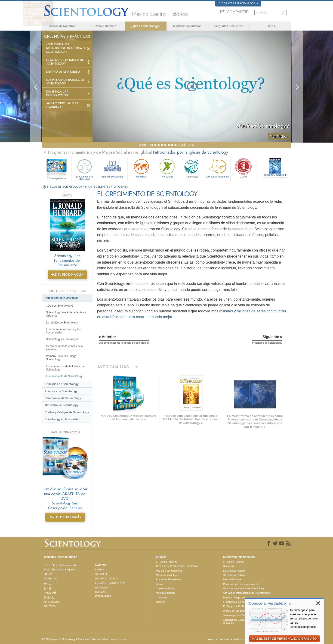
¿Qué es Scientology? (146, 26)
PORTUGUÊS (103, 596)
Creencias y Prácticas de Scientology (177, 566)
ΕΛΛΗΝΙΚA (102, 588)
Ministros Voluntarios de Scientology (243, 588)
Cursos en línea (165, 588)
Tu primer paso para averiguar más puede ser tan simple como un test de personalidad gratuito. (304, 619)
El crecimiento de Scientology (64, 376)
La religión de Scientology (62, 323)
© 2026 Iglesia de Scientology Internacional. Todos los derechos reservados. (85, 639)
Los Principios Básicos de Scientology (65, 82)
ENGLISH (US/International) (60, 565)
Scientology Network (234, 571)
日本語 (48, 588)
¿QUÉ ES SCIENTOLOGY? (67, 187)
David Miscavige (232, 579)
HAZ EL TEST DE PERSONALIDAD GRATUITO (284, 639)
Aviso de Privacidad (219, 639)
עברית (48, 583)
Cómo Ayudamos (57, 178)
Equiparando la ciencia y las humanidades (63, 331)
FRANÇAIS (50, 579)
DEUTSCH (50, 606)
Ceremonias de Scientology (63, 398)
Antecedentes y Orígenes (61, 298)
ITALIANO (101, 592)
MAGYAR (101, 565)
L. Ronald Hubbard (104, 26)
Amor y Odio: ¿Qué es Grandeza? (62, 105)
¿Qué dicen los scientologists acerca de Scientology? (66, 48)
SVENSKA (101, 574)
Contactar (161, 597)
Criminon (142, 168)
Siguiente (184, 145)
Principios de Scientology (62, 384)
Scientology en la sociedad (62, 419)
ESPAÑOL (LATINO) (107, 579)
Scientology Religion (234, 575)
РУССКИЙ (50, 593)
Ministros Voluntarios (187, 26)
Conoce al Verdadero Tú (270, 603)
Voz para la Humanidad (169, 571)
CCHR (243, 168)
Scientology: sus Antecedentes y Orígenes (66, 314)
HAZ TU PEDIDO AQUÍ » (67, 275)
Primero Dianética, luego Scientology (61, 358)
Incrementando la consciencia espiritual (64, 348)
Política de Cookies (244, 639)
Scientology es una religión (63, 339)
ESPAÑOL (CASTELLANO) (111, 583)
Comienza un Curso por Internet (241, 584)
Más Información (165, 593)
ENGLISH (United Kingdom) (60, 569)
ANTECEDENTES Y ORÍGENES (108, 187)
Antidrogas (192, 168)
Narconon (167, 168)
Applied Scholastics (112, 168)
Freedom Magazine (275, 176)
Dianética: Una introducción (57, 93)
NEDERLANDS (53, 602)
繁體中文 (49, 597)
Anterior (147, 145)
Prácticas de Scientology (61, 391)
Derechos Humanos (218, 168)
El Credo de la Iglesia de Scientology (65, 62)
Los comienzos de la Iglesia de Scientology (65, 368)
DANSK (48, 574)
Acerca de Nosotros (62, 26)
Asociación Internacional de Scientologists (247, 593)
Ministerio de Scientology (61, 405)
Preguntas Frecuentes (229, 26)
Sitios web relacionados (239, 3)
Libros (271, 26)
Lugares (160, 602)
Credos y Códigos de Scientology (67, 412)
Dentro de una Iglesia (63, 72)
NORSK (100, 569)
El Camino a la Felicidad (84, 169)
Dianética (228, 566)
